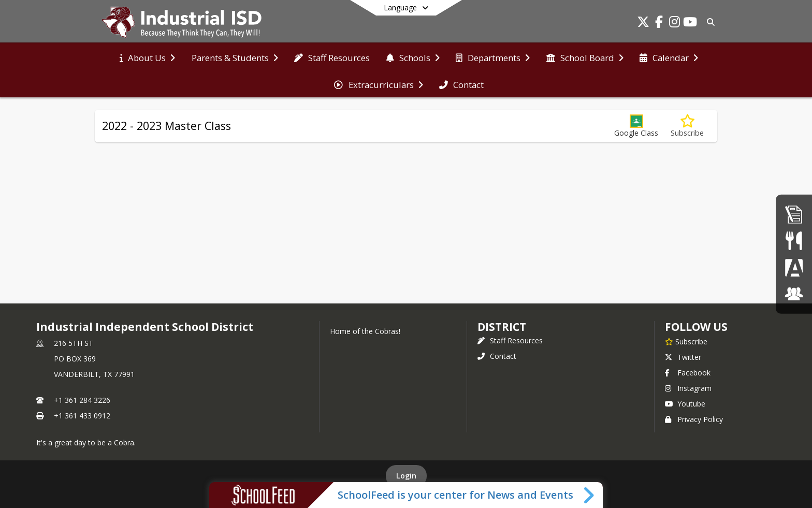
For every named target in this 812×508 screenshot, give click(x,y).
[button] (636, 126)
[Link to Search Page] (709, 22)
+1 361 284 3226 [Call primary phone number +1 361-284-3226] (82, 400)
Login (406, 476)
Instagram (688, 388)
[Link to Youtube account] (690, 24)
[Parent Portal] (794, 267)
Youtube (685, 404)
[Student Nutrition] (794, 241)
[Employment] (794, 214)
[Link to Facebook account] (659, 24)
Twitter (683, 357)
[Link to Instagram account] (674, 24)
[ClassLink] (794, 294)
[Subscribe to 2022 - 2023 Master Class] (687, 126)
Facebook (688, 373)
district (502, 327)
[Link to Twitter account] (643, 24)
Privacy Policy (694, 419)
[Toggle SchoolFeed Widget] (590, 495)
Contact (497, 356)
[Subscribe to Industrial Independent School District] (686, 341)
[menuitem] (147, 57)
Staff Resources (510, 340)
